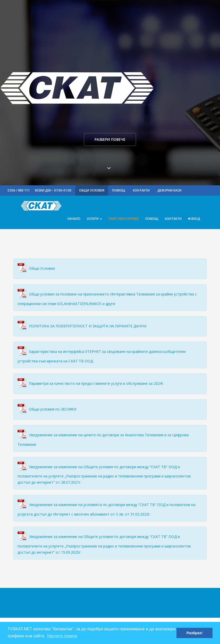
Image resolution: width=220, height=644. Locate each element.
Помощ (119, 190)
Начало (74, 219)
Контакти (141, 190)
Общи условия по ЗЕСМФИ (53, 409)
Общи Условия (92, 190)
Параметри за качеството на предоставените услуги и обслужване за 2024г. (96, 383)
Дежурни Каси (169, 190)
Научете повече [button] (62, 636)
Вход (194, 219)
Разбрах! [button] (195, 633)
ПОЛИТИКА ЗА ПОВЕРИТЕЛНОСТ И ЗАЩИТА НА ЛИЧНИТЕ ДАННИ (88, 326)
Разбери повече (110, 139)
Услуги (94, 219)
